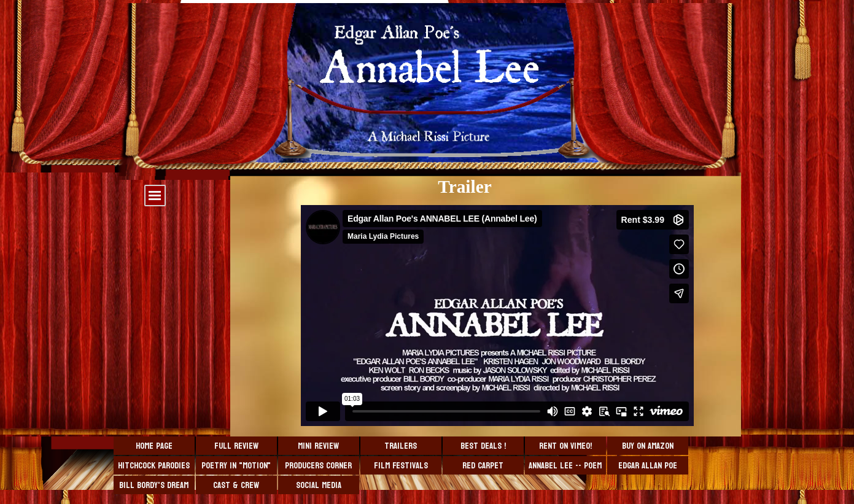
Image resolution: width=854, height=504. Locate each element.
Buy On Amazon (648, 446)
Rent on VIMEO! (565, 446)
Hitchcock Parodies (154, 466)
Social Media (319, 485)
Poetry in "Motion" (236, 466)
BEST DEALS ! (483, 446)
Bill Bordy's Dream (154, 485)
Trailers (401, 446)
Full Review (236, 446)
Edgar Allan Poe (648, 466)
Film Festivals (401, 466)
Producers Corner (318, 466)
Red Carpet (483, 466)
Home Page (154, 446)
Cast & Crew (236, 485)
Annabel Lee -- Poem (565, 466)
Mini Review (318, 446)
